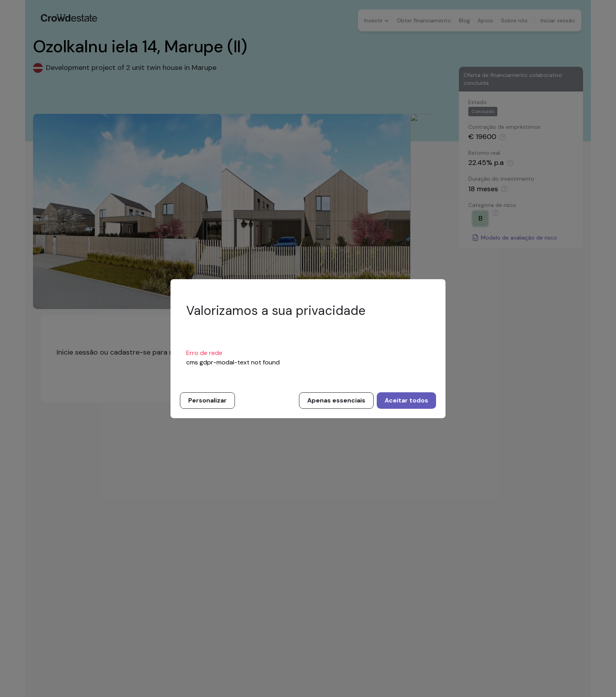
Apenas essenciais (336, 400)
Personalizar (207, 400)
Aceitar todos (406, 400)
